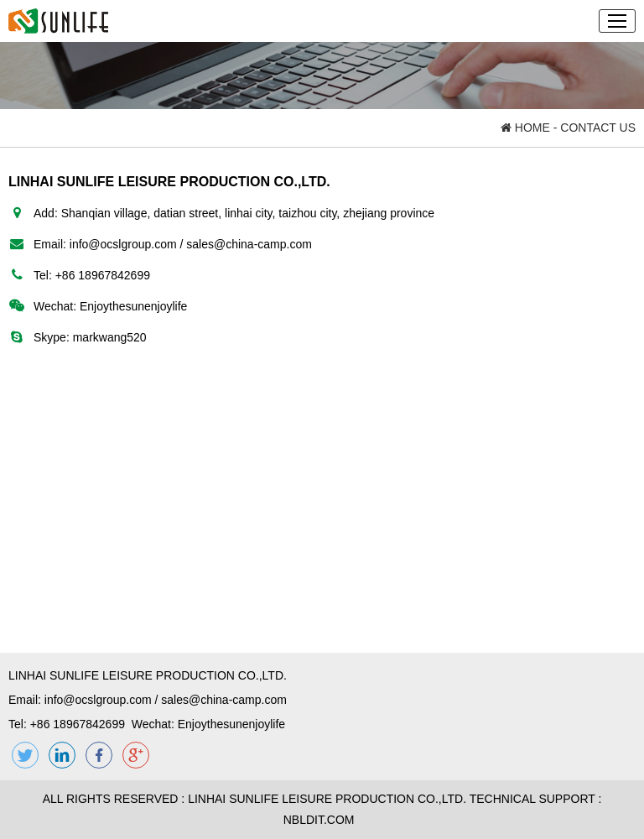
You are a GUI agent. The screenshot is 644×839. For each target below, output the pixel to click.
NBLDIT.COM (322, 820)
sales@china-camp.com (249, 244)
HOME (525, 128)
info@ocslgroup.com (123, 244)
